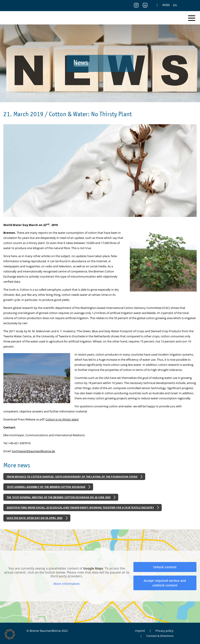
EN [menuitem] (175, 5)
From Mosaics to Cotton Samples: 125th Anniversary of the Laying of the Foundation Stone (72, 477)
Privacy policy (164, 631)
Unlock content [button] (165, 567)
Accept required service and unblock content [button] (165, 583)
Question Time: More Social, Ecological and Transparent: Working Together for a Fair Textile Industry (80, 507)
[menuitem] (175, 5)
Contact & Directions (160, 636)
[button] (10, 634)
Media (166, 5)
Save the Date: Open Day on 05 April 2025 (35, 518)
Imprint (140, 631)
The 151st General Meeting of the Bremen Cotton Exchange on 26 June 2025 (59, 497)
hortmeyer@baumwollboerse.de (33, 451)
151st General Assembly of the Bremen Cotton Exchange (46, 487)
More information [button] (67, 584)
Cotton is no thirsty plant (62, 419)
